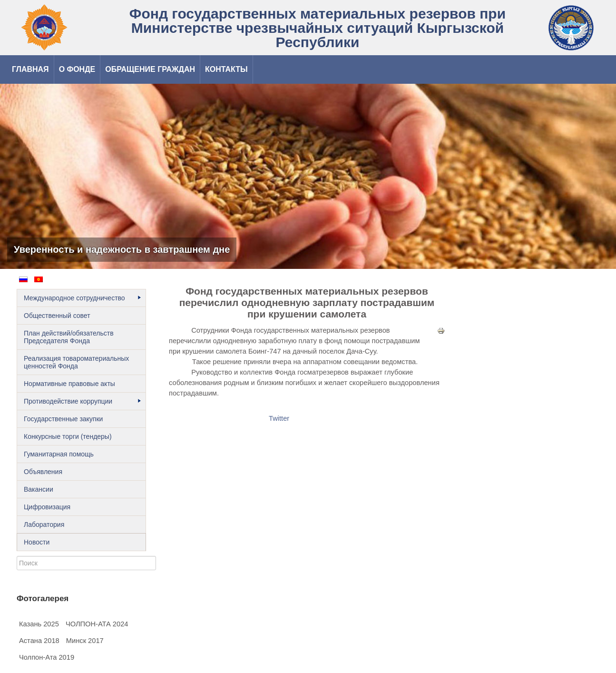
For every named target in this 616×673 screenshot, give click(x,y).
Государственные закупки (63, 419)
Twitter (279, 418)
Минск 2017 (85, 641)
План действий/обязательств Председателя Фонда (69, 337)
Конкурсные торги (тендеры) (68, 436)
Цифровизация (47, 507)
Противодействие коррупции (82, 401)
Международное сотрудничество (82, 298)
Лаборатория (44, 525)
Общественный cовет (57, 316)
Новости (37, 542)
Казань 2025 (39, 624)
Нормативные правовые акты (69, 384)
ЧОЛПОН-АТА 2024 (97, 624)
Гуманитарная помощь (59, 454)
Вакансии (39, 489)
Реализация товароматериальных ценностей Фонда (76, 362)
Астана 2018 (39, 641)
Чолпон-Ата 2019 (47, 657)
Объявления (43, 472)
